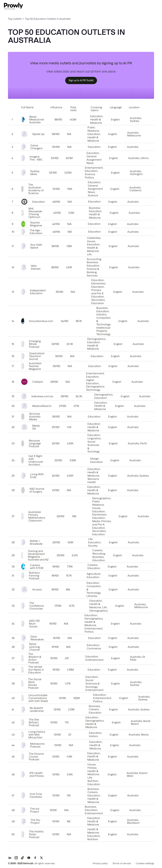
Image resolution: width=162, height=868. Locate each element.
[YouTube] (29, 858)
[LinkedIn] (10, 858)
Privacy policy (100, 863)
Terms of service (122, 863)
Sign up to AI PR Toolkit (81, 80)
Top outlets (15, 19)
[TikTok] (22, 858)
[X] (41, 858)
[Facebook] (35, 858)
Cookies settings (145, 863)
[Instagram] (16, 858)
